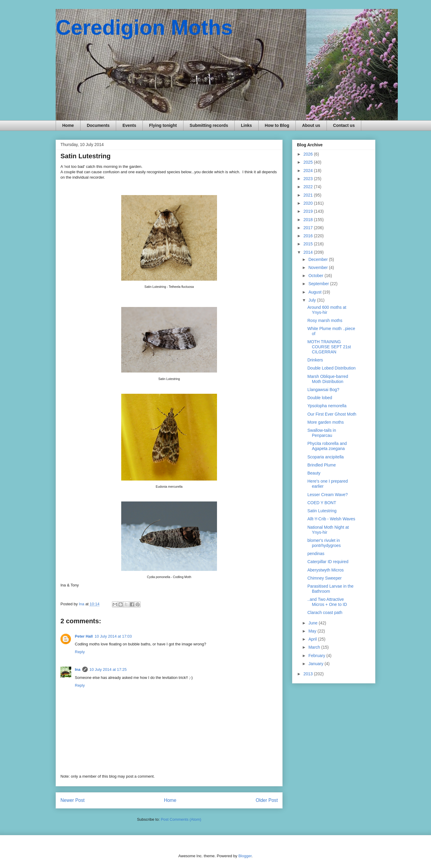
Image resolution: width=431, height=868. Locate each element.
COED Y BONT (322, 503)
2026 (309, 154)
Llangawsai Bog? (323, 390)
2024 (309, 171)
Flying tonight (163, 125)
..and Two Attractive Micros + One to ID (327, 602)
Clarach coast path (325, 612)
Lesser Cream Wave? (328, 495)
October (316, 276)
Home (68, 125)
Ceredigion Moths (144, 28)
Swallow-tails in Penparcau (322, 433)
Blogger (245, 856)
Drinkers (315, 360)
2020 (309, 203)
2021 (309, 195)
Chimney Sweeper (324, 578)
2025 (309, 162)
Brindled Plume (322, 465)
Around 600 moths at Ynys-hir (327, 310)
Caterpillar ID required (328, 562)
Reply (80, 652)
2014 (309, 252)
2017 (309, 228)
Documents (98, 125)
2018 (309, 220)
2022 (309, 187)
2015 (309, 244)
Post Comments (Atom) (181, 819)
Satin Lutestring (322, 511)
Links (246, 125)
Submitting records (209, 125)
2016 (309, 236)
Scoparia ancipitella (325, 457)
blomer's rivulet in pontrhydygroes (324, 543)
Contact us (344, 125)
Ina (78, 669)
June (313, 623)
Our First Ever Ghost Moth (332, 414)
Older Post (267, 800)
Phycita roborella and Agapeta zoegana (327, 446)
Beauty (314, 473)
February (317, 656)
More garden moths (325, 422)
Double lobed (320, 398)
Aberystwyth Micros (325, 570)
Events (129, 125)
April (313, 639)
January (316, 664)
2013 (309, 674)
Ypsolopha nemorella (327, 406)
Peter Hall (84, 636)
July (313, 300)
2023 (309, 179)
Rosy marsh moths (325, 320)
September (319, 284)
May (313, 631)
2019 (309, 211)
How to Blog (277, 125)
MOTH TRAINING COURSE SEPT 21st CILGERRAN (329, 347)
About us (311, 125)
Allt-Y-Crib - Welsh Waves (331, 519)
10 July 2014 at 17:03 (113, 636)
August (315, 292)
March (315, 647)
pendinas (316, 554)
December (318, 259)
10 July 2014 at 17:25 (108, 669)
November (318, 267)
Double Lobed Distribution (331, 368)
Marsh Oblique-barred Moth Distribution (328, 379)
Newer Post (73, 800)
